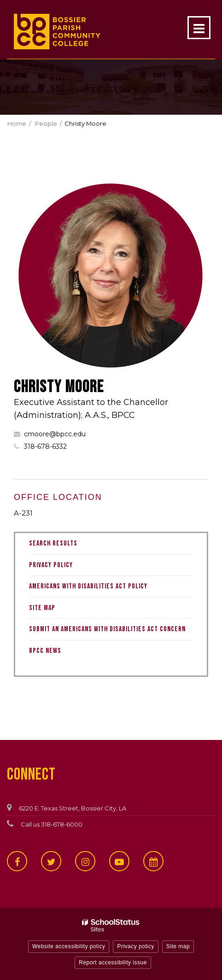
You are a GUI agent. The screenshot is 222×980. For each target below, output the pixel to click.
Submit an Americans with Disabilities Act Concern (107, 629)
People (46, 123)
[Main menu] (199, 28)
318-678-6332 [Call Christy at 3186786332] (45, 446)
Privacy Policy (51, 565)
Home (17, 123)
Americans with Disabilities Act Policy (88, 586)
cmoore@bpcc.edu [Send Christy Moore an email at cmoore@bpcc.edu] (55, 434)
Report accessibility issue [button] (113, 962)
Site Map (42, 608)
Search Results (53, 543)
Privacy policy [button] (135, 946)
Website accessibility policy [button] (69, 946)
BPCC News (45, 651)
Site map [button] (178, 946)
